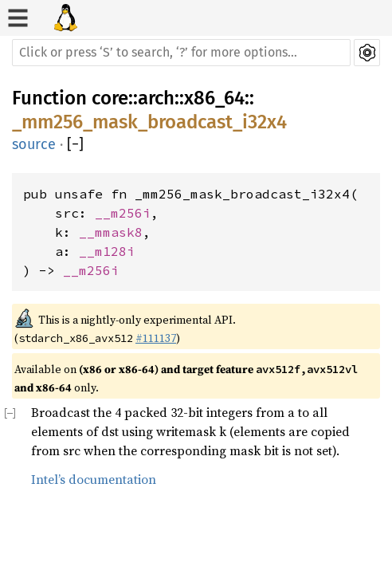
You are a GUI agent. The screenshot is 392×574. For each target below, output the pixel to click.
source (34, 144)
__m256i (123, 213)
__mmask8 (111, 232)
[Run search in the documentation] (181, 53)
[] (75, 145)
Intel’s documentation (94, 479)
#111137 (156, 338)
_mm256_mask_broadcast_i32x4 (149, 122)
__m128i (107, 251)
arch (156, 98)
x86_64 (214, 98)
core (110, 98)
